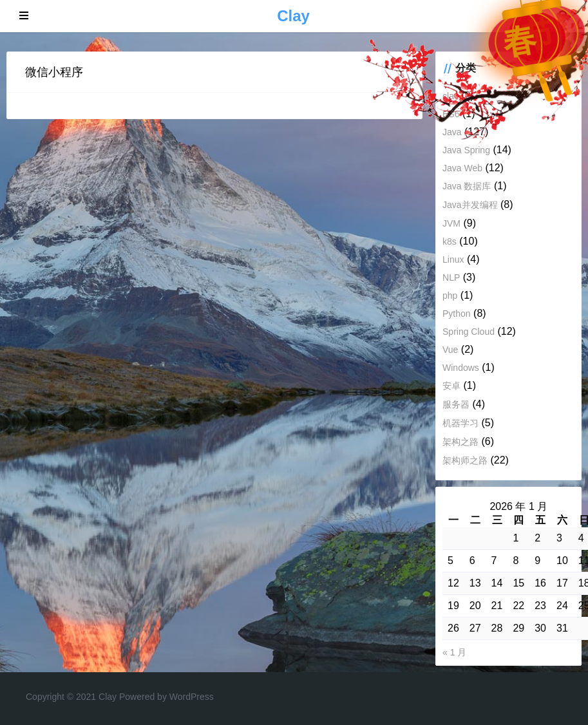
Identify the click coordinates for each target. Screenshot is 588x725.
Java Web (462, 168)
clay (450, 96)
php (450, 296)
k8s (450, 241)
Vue (450, 350)
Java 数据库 (467, 186)
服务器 (456, 404)
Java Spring (466, 150)
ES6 (451, 114)
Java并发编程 (470, 205)
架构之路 (460, 442)
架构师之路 (465, 460)
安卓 (451, 386)
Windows (461, 368)
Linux (453, 259)
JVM (451, 223)
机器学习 (460, 423)
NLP (451, 278)
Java (452, 132)
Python (457, 314)
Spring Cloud (469, 332)
